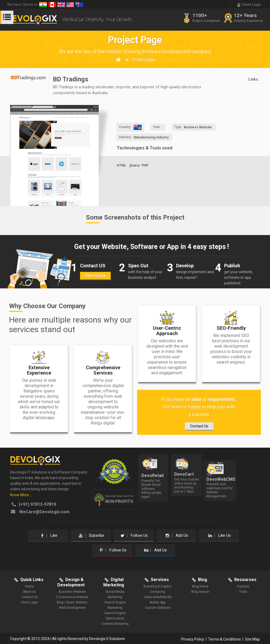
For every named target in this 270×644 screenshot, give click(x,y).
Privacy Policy (193, 639)
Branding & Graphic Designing (158, 589)
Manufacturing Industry (151, 137)
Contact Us (30, 597)
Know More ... (21, 495)
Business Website (198, 127)
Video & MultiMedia (158, 597)
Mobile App (158, 602)
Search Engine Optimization (115, 616)
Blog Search (200, 592)
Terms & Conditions (225, 639)
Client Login (29, 602)
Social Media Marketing (115, 594)
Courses (243, 586)
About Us (30, 592)
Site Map (252, 639)
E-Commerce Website (72, 597)
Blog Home (200, 586)
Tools (243, 592)
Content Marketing (115, 624)
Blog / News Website (72, 602)
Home (29, 586)
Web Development (72, 608)
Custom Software (158, 608)
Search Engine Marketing (115, 605)
